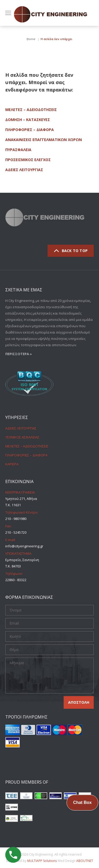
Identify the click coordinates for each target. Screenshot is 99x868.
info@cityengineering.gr (24, 546)
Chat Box (82, 802)
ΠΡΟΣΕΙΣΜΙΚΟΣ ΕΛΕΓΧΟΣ (28, 160)
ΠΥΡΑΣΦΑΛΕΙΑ (18, 150)
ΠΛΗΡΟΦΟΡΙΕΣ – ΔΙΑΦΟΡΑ (30, 130)
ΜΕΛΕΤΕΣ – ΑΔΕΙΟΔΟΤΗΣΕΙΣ (31, 110)
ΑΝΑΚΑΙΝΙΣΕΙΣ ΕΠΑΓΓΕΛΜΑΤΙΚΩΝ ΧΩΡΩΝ (44, 140)
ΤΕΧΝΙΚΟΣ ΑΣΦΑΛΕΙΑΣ (22, 437)
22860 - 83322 (16, 580)
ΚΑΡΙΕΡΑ (12, 464)
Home (31, 39)
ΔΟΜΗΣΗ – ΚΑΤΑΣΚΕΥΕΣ (28, 120)
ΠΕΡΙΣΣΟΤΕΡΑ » (19, 354)
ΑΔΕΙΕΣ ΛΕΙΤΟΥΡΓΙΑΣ (24, 170)
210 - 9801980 (16, 519)
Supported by (32, 861)
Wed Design (75, 861)
